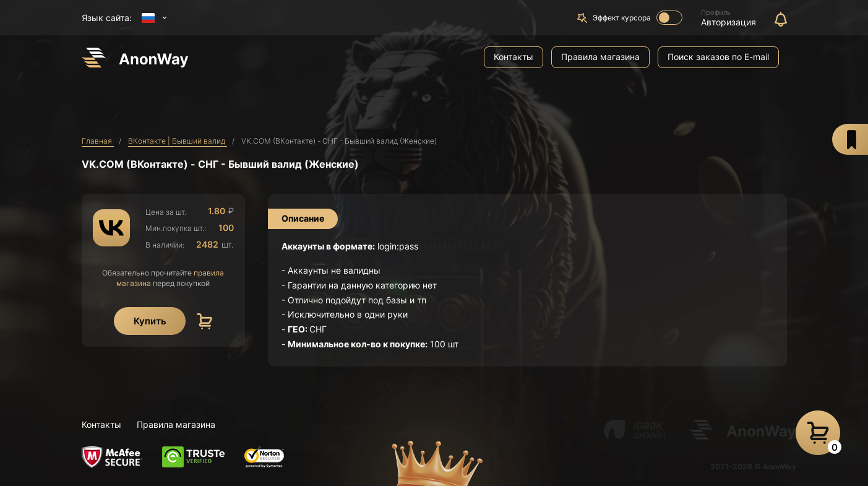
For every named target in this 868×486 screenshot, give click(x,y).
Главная (98, 141)
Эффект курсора (638, 18)
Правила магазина (600, 57)
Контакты (513, 57)
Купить (150, 321)
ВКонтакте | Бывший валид (178, 141)
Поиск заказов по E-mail (718, 57)
